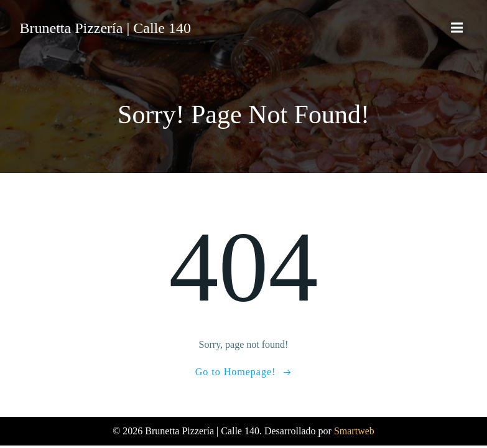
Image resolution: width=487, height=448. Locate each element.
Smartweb (354, 431)
